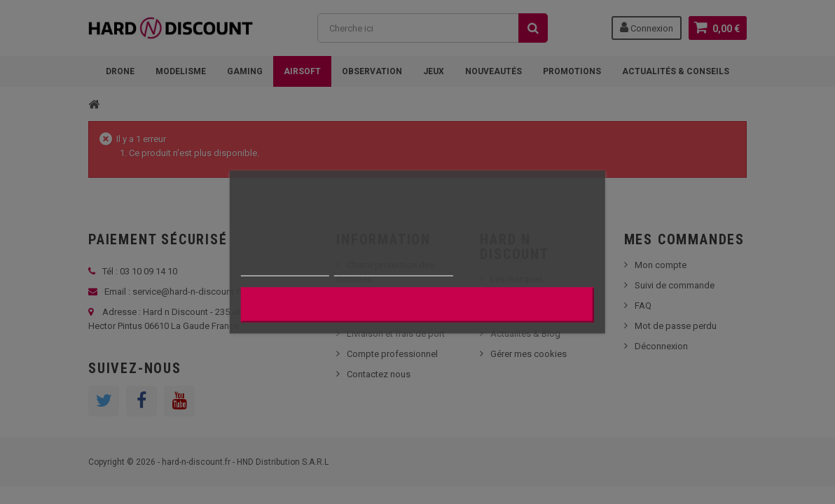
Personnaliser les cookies (394, 270)
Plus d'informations (285, 270)
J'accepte (417, 305)
